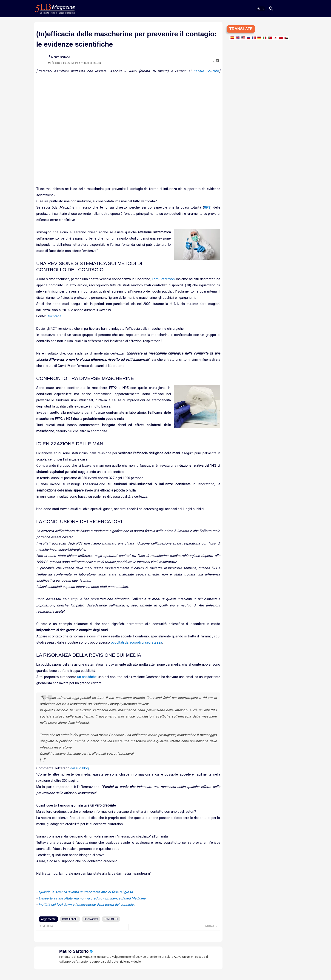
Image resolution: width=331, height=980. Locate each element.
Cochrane (54, 316)
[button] (261, 9)
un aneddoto (87, 677)
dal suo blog (80, 768)
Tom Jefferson (163, 279)
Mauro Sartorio (74, 951)
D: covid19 (91, 919)
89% (207, 207)
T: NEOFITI (111, 919)
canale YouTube (206, 71)
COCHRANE (70, 919)
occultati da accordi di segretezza (136, 642)
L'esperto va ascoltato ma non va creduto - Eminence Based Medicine (92, 898)
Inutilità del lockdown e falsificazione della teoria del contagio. (87, 905)
